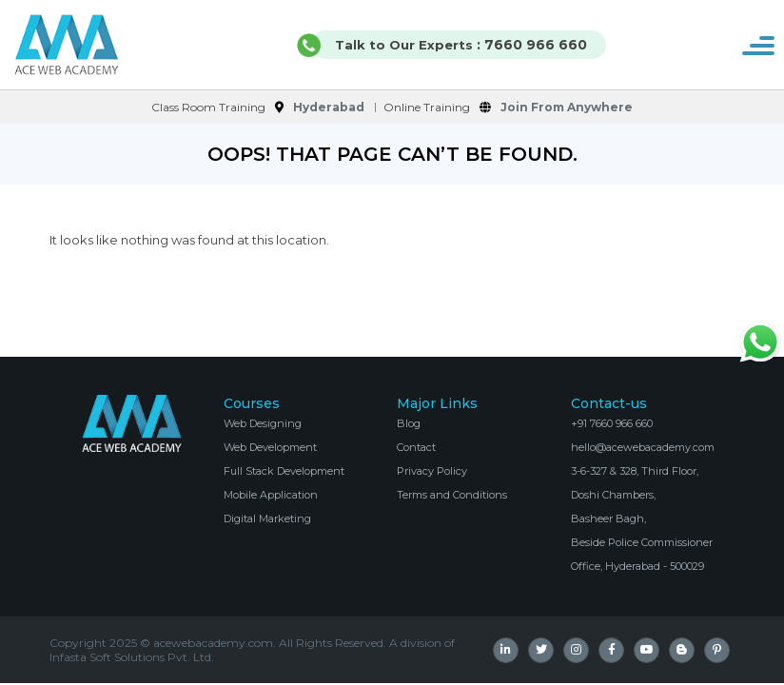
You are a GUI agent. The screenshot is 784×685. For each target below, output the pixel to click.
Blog (409, 423)
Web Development (270, 447)
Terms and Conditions (452, 495)
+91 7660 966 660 (612, 423)
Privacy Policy (432, 471)
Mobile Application (271, 495)
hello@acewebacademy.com (643, 447)
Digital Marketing (267, 519)
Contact (416, 447)
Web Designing (263, 423)
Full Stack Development (284, 471)
